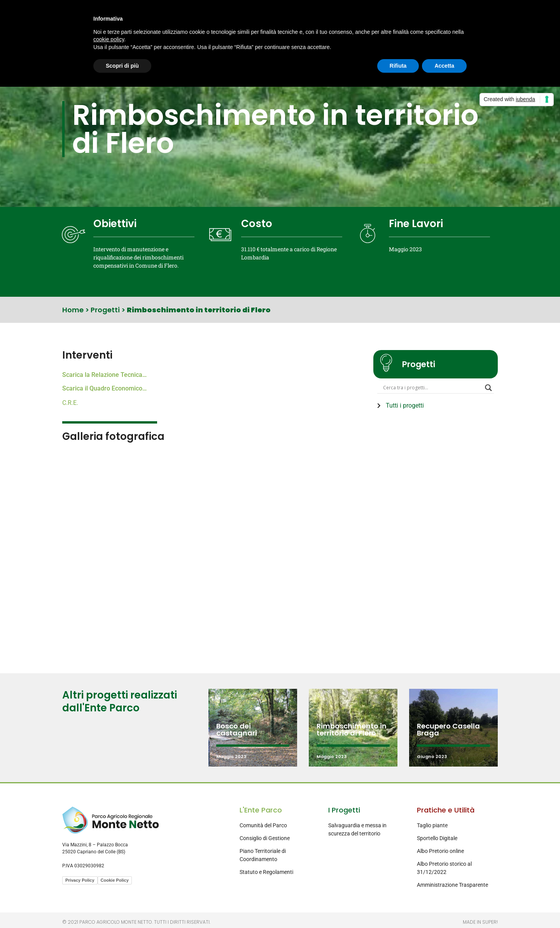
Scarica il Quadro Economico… (104, 388)
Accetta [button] (444, 66)
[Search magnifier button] (488, 389)
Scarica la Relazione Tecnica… (104, 375)
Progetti (105, 310)
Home (73, 310)
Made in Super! (480, 922)
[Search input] (432, 389)
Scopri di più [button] (122, 66)
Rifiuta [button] (398, 66)
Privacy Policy (80, 880)
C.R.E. (70, 403)
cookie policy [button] (109, 39)
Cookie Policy (115, 880)
